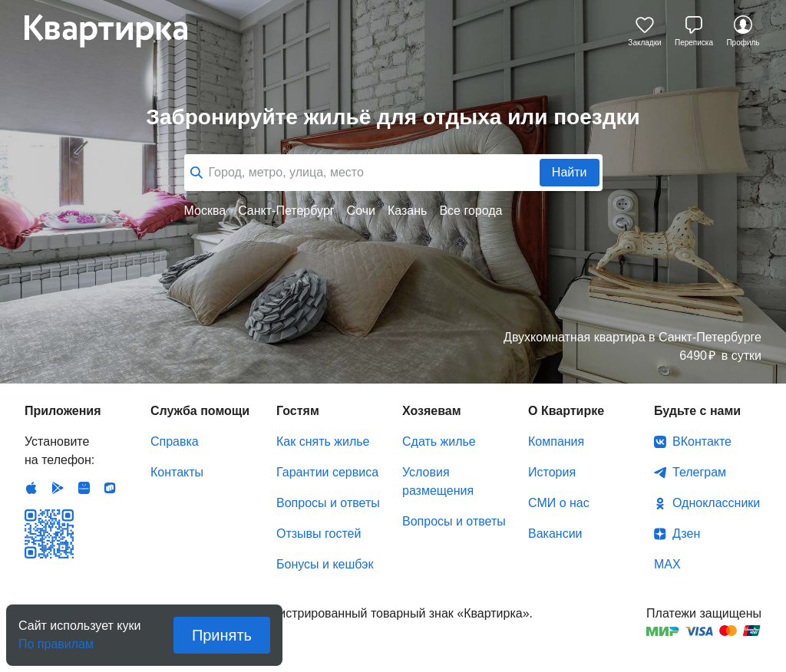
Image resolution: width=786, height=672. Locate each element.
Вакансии (555, 534)
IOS (31, 488)
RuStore (110, 488)
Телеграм (699, 472)
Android (58, 488)
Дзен (686, 534)
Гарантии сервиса (327, 472)
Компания (556, 441)
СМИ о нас (559, 503)
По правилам (56, 639)
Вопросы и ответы (328, 503)
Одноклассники (716, 503)
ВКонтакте (702, 441)
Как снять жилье (323, 441)
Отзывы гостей (319, 534)
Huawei (84, 488)
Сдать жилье (439, 441)
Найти (570, 172)
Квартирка (117, 31)
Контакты (177, 472)
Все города (471, 211)
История (552, 472)
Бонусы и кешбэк (325, 564)
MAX (667, 564)
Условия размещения (438, 481)
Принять (222, 635)
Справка (175, 441)
